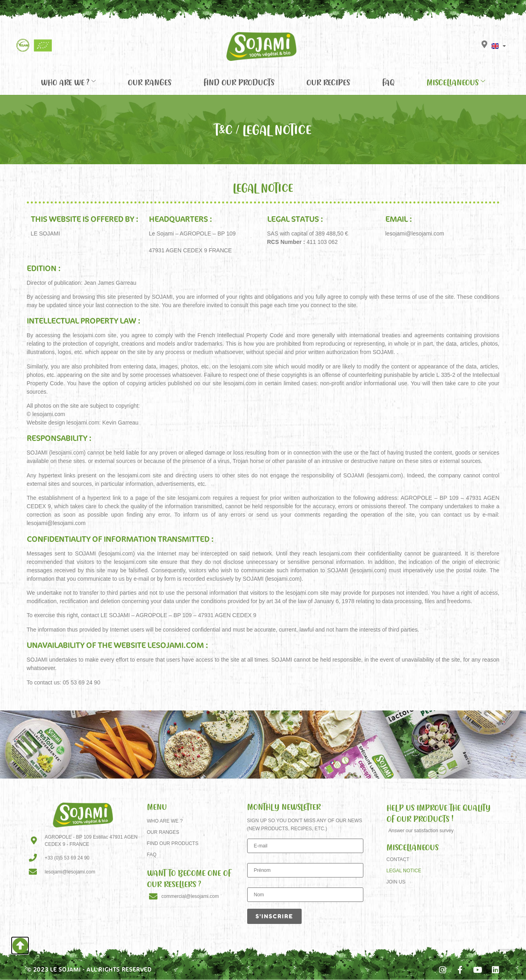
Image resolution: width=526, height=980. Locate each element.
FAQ (388, 82)
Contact (398, 859)
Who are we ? (68, 82)
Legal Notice (404, 871)
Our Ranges (150, 82)
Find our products (239, 82)
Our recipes (328, 82)
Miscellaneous (456, 82)
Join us (396, 882)
